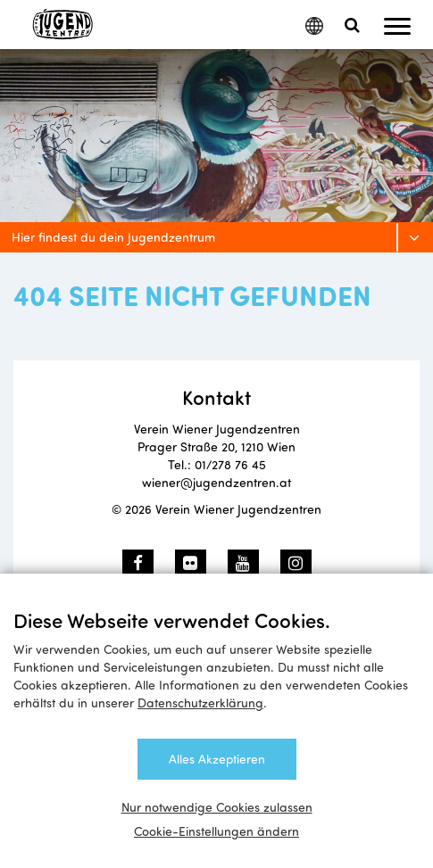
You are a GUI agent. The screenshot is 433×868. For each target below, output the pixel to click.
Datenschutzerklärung (200, 703)
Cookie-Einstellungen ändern (216, 831)
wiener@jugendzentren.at (216, 482)
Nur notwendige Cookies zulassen (217, 807)
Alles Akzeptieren (217, 759)
